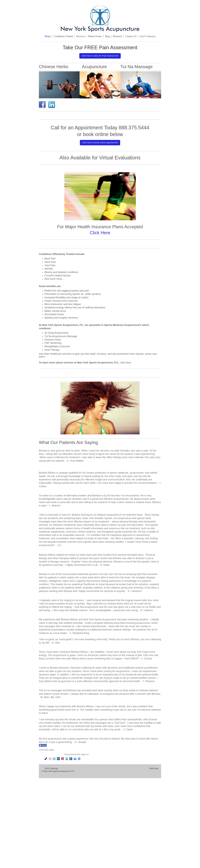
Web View (154, 768)
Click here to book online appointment (100, 142)
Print (45, 768)
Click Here (100, 233)
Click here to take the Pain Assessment (100, 56)
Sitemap (54, 768)
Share (43, 745)
